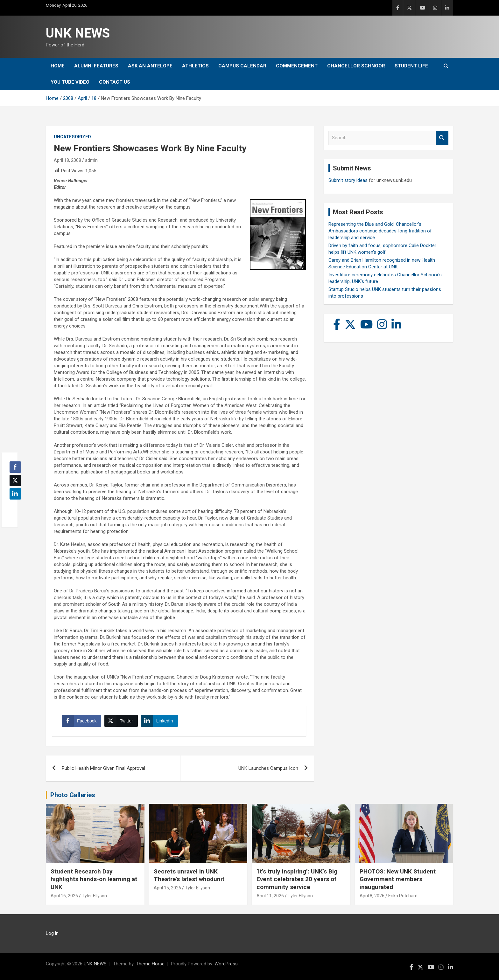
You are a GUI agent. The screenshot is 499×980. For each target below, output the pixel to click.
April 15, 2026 (167, 888)
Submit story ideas (348, 180)
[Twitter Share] (121, 721)
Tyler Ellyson (94, 896)
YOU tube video (70, 82)
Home (58, 66)
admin (91, 160)
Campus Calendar (242, 66)
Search (442, 138)
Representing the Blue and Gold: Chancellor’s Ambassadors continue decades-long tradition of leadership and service (380, 231)
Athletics (195, 66)
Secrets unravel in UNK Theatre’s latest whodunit (189, 875)
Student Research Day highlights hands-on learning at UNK (94, 879)
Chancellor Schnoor (356, 66)
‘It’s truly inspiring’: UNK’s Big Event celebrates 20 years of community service (297, 879)
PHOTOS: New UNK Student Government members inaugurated (398, 879)
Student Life (411, 66)
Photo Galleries (73, 795)
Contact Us (115, 82)
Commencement (297, 66)
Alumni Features (96, 66)
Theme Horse (150, 964)
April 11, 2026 (270, 896)
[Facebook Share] (81, 721)
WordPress (226, 964)
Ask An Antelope (150, 66)
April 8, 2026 (372, 896)
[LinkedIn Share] (159, 721)
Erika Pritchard (403, 896)
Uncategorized (72, 137)
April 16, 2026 (64, 896)
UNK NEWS (78, 33)
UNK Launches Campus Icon (268, 768)
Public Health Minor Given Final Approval (103, 768)
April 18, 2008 (67, 160)
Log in (52, 933)
